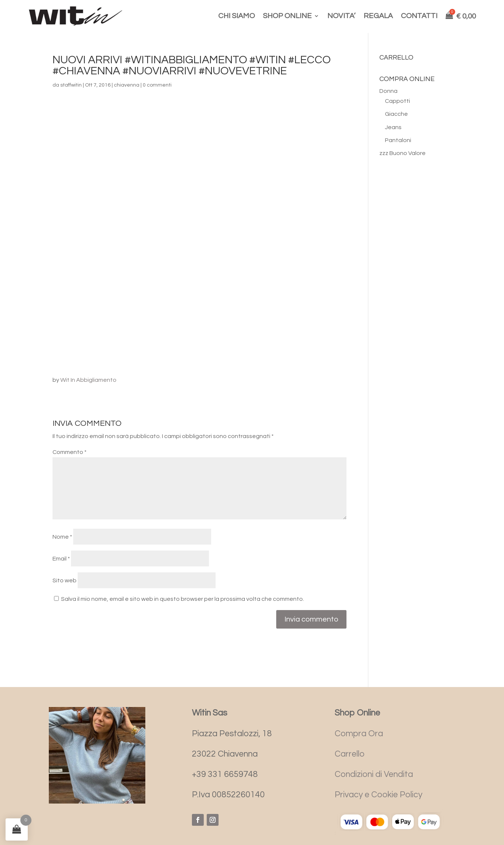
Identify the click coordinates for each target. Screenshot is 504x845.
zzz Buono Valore (402, 153)
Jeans (393, 127)
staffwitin (71, 85)
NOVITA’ (341, 16)
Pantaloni (398, 140)
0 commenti (157, 85)
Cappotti (398, 101)
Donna (388, 91)
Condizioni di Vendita (374, 774)
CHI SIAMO (236, 16)
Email (61, 559)
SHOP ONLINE (287, 16)
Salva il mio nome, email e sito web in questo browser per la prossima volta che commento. (182, 599)
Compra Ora (359, 734)
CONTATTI (419, 16)
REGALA (378, 16)
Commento (70, 452)
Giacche (396, 114)
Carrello (350, 754)
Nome (62, 537)
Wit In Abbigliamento (88, 380)
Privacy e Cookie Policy (378, 795)
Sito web (65, 580)
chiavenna (127, 85)
